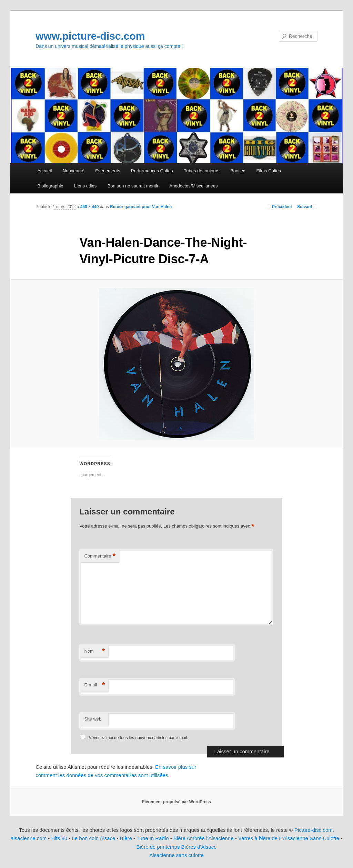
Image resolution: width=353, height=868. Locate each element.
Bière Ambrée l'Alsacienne (204, 838)
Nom (94, 651)
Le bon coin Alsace (94, 838)
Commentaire (100, 556)
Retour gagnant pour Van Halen (141, 207)
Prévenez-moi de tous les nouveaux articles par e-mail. (138, 738)
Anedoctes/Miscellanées (193, 186)
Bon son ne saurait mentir (133, 186)
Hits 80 (59, 838)
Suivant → (307, 207)
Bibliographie (50, 186)
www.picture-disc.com (90, 36)
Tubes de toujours (202, 171)
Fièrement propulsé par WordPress (176, 802)
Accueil (44, 171)
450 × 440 (90, 207)
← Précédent (279, 207)
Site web (93, 719)
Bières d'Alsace (199, 847)
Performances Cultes (152, 171)
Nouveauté (74, 171)
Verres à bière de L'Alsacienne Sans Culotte (289, 838)
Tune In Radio (153, 838)
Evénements (108, 171)
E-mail (94, 685)
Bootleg (238, 171)
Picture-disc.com (314, 830)
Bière (126, 838)
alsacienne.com (29, 838)
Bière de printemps (158, 847)
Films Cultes (269, 171)
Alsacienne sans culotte (176, 855)
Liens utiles (85, 186)
